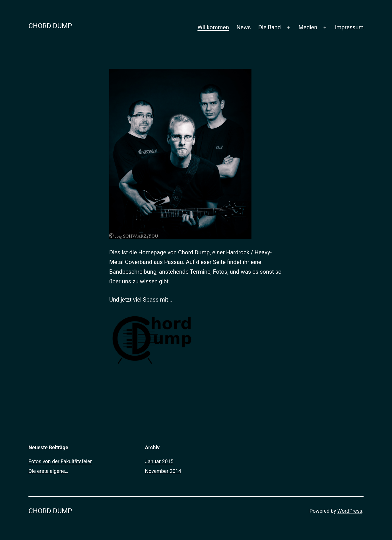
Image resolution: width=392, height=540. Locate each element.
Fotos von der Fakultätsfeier (60, 461)
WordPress (350, 511)
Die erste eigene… (48, 471)
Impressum (349, 27)
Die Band (270, 27)
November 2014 (163, 471)
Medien (308, 27)
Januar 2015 (159, 461)
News (244, 27)
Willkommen (213, 27)
